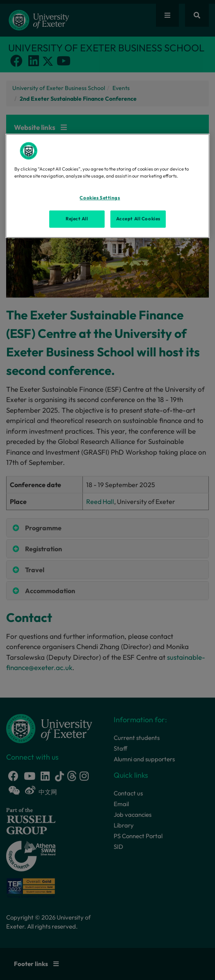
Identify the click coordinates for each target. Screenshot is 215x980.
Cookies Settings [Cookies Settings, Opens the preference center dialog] (100, 198)
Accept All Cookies (138, 219)
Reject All (77, 219)
